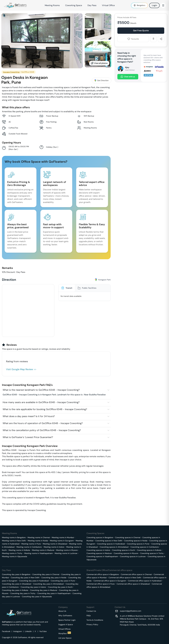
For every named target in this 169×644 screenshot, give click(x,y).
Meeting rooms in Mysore (67, 550)
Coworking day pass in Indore (33, 587)
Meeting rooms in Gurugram (62, 541)
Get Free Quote (141, 31)
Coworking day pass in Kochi (60, 587)
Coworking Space (74, 5)
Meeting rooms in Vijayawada (15, 556)
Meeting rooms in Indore (54, 547)
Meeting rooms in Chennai (39, 537)
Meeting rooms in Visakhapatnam (38, 553)
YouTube (43, 631)
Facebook (6, 631)
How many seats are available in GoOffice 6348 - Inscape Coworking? (41, 402)
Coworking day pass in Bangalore (16, 574)
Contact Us (91, 611)
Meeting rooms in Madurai (43, 550)
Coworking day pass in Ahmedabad (48, 584)
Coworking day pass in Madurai (44, 590)
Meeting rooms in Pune (31, 544)
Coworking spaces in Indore (98, 550)
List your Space (65, 638)
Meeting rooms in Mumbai (63, 537)
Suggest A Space (66, 624)
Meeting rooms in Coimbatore (29, 547)
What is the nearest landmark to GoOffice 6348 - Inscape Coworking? (41, 390)
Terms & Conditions (95, 620)
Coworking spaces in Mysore (126, 553)
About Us (62, 611)
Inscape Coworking (11, 72)
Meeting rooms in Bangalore (14, 537)
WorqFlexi (65, 633)
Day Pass (92, 5)
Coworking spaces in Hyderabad (111, 544)
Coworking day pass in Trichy (23, 593)
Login (154, 5)
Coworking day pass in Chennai (46, 574)
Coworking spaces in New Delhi (109, 541)
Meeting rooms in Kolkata (19, 550)
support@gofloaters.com (131, 611)
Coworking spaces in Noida (136, 541)
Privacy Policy (92, 624)
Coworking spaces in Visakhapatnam (102, 556)
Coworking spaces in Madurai (99, 553)
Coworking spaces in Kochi (124, 550)
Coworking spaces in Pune (138, 544)
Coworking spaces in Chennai (128, 537)
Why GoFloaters (65, 616)
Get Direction (102, 80)
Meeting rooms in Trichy (12, 553)
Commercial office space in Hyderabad (145, 581)
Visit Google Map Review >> (21, 369)
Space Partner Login (67, 620)
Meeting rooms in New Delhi (14, 541)
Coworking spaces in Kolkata (149, 550)
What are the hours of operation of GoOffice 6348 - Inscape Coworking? (43, 423)
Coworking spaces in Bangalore (100, 537)
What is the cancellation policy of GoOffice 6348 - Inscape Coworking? (42, 430)
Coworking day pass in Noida (54, 578)
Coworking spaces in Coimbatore (145, 547)
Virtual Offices (64, 629)
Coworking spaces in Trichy (152, 553)
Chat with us (128, 77)
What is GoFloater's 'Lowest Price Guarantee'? (28, 437)
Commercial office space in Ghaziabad (133, 584)
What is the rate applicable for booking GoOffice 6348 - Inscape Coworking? (45, 409)
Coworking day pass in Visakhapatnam (54, 593)
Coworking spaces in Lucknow (133, 556)
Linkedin (28, 631)
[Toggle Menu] (163, 5)
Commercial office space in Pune (101, 584)
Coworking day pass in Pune (63, 581)
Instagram (18, 631)
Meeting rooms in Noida (38, 541)
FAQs (89, 616)
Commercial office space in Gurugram (110, 581)
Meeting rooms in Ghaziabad (55, 544)
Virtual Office (108, 5)
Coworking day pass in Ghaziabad (17, 584)
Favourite (133, 39)
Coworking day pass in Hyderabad (34, 581)
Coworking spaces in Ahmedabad (114, 547)
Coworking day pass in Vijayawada (37, 597)
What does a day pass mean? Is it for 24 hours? (29, 416)
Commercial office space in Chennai (136, 574)
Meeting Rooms (52, 5)
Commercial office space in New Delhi (125, 578)
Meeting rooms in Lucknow (66, 553)
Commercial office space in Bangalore (103, 574)
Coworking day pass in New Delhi (25, 578)
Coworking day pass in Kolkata (15, 590)
